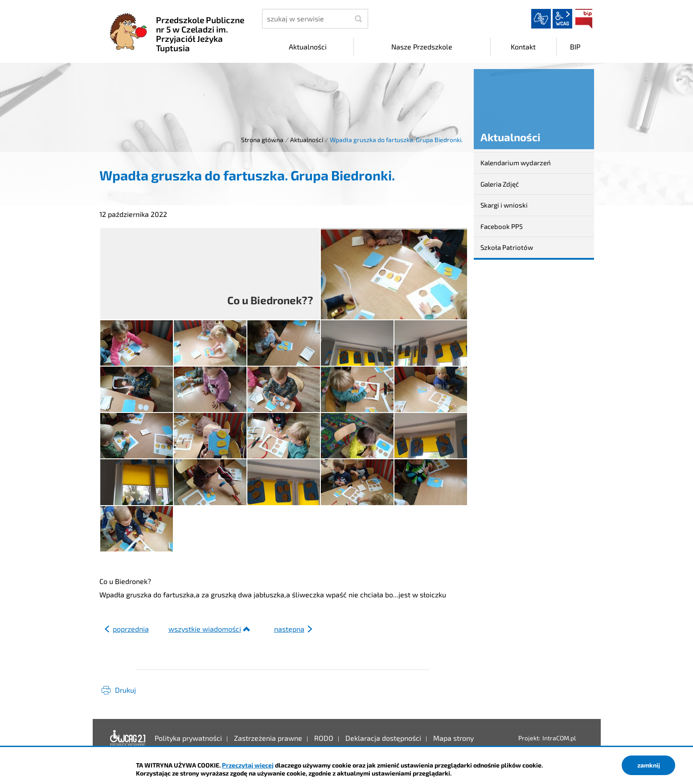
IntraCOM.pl (559, 738)
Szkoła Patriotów (507, 247)
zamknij (649, 765)
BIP (584, 19)
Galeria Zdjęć (500, 184)
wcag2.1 (562, 19)
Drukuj (125, 690)
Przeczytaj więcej (248, 765)
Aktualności (307, 140)
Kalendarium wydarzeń (516, 163)
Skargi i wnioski (504, 205)
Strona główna (262, 140)
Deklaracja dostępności (128, 738)
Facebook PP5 (502, 226)
